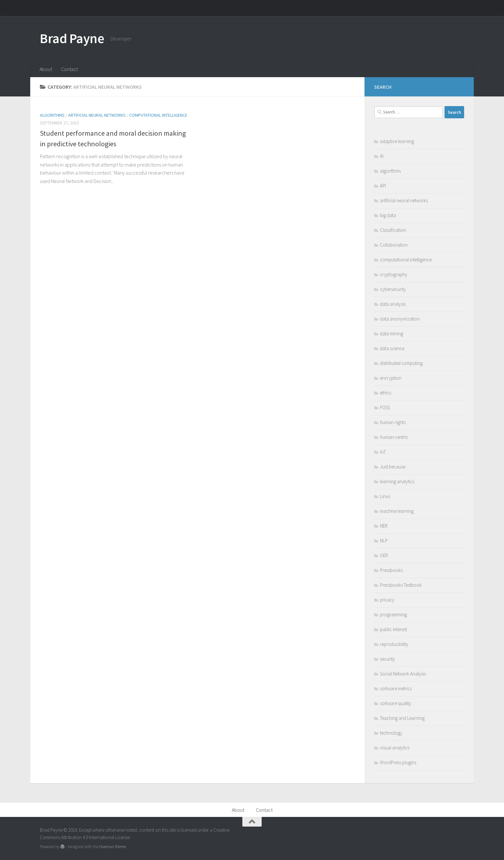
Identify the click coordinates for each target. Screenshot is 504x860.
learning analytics (397, 481)
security (387, 659)
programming (393, 615)
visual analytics (395, 748)
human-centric (394, 437)
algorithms (52, 115)
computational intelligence (158, 115)
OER (384, 555)
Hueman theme (113, 847)
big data (388, 215)
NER (384, 526)
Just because (393, 467)
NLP (384, 541)
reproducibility (394, 644)
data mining (392, 334)
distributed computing (401, 363)
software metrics (396, 688)
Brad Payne (72, 38)
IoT (383, 452)
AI (382, 156)
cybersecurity (393, 289)
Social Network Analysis (403, 674)
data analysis (393, 304)
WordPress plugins (398, 762)
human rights (393, 422)
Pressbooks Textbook (401, 585)
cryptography (394, 274)
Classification (393, 230)
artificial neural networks (97, 115)
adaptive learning (397, 141)
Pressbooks (391, 570)
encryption (391, 378)
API (383, 186)
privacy (387, 600)
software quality (396, 703)
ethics (386, 393)
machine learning (397, 511)
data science (392, 348)
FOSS (385, 407)
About (46, 69)
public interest (393, 629)
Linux (385, 496)
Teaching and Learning (402, 718)
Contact (69, 69)
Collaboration (394, 245)
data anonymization (400, 319)
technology (391, 733)
